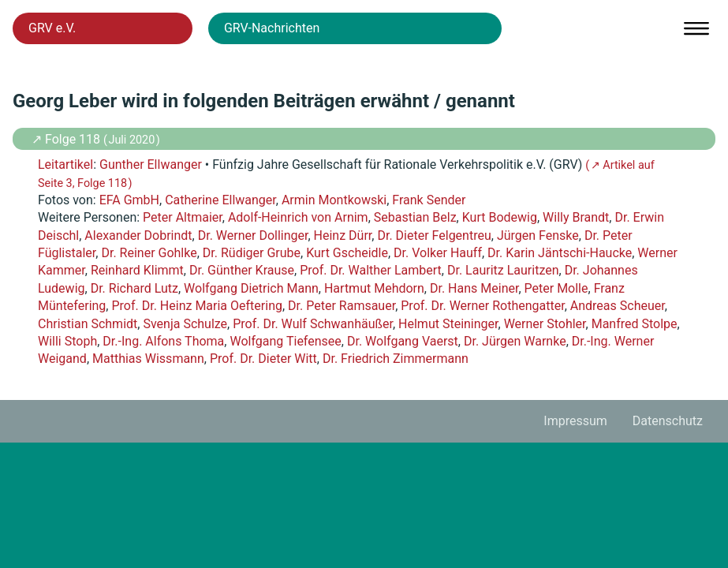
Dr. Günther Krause (242, 270)
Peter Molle (556, 288)
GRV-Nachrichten (272, 28)
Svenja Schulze (185, 324)
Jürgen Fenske (538, 235)
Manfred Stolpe (635, 324)
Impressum (575, 421)
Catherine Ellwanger (220, 200)
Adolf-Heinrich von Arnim (298, 217)
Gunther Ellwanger (151, 164)
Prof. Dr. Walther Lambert (371, 270)
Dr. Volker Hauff (438, 253)
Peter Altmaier (183, 217)
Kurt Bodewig (500, 217)
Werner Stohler (545, 324)
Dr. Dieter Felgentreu (434, 235)
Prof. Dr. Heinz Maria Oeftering (196, 306)
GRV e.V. (52, 28)
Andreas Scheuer (618, 306)
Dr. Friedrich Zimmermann (396, 359)
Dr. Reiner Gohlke (149, 253)
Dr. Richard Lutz (134, 288)
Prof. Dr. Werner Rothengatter (482, 306)
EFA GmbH (129, 200)
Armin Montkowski (334, 200)
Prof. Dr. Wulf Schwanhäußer (313, 324)
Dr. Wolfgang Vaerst (403, 341)
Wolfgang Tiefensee (285, 341)
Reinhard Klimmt (137, 270)
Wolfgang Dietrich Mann (251, 288)
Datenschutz (668, 421)
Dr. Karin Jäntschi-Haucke (560, 253)
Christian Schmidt (88, 324)
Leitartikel (65, 164)
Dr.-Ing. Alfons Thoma (163, 341)
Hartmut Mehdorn (374, 288)
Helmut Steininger (448, 324)
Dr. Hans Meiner (474, 288)
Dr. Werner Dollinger (253, 235)
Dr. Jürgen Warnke (515, 341)
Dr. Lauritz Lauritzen (503, 270)
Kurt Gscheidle (347, 253)
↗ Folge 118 (67, 139)
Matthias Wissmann (148, 359)
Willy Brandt (576, 217)
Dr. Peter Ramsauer (342, 306)
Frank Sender (429, 200)
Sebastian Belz (415, 217)
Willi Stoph (67, 341)
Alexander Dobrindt (138, 235)
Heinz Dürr (343, 235)
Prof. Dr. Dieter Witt (263, 359)
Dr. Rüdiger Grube (252, 253)
